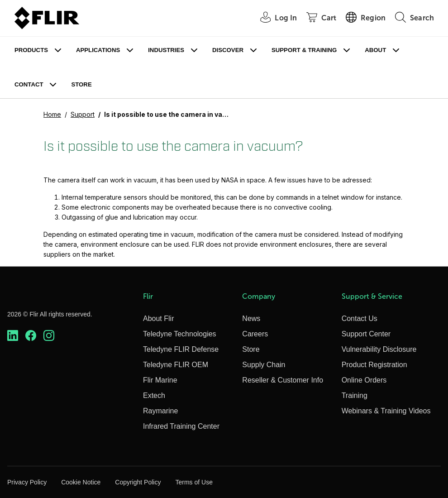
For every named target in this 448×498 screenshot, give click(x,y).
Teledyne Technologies (180, 334)
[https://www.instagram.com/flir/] (49, 335)
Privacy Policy (27, 482)
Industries (166, 50)
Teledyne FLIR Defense (181, 349)
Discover (228, 50)
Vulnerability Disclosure (379, 349)
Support (83, 114)
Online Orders (364, 380)
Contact (29, 84)
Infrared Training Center (181, 426)
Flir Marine (160, 380)
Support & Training (304, 50)
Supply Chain (264, 365)
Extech (154, 395)
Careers (255, 334)
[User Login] (274, 18)
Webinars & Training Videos (386, 411)
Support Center (366, 334)
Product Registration (374, 365)
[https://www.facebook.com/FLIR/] (31, 335)
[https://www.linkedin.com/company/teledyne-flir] (13, 335)
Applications (98, 50)
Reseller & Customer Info (283, 380)
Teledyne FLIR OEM (176, 365)
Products (31, 50)
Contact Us (360, 318)
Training (355, 395)
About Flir (158, 318)
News (251, 318)
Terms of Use (194, 482)
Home (52, 114)
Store (81, 84)
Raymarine (160, 411)
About (375, 50)
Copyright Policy (138, 482)
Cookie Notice (81, 482)
